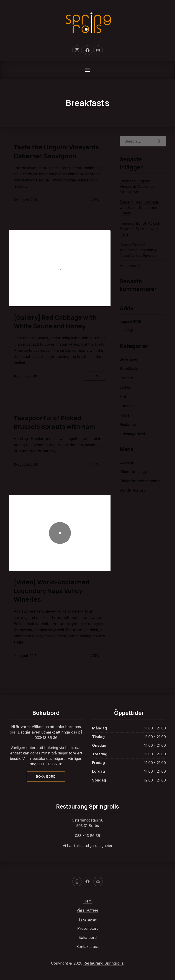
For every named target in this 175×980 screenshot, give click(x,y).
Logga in (127, 462)
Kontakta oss (87, 947)
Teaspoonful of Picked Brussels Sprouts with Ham (54, 422)
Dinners (126, 378)
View (95, 200)
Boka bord (46, 776)
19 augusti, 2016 (26, 200)
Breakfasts (129, 369)
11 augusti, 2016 (25, 376)
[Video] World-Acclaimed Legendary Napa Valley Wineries (52, 591)
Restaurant (129, 425)
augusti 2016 (130, 322)
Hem (87, 901)
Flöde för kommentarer (140, 481)
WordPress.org (133, 490)
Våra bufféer (87, 910)
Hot (123, 397)
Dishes (125, 387)
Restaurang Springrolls (103, 963)
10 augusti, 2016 (26, 464)
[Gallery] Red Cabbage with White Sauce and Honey (55, 322)
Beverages (129, 359)
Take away (87, 919)
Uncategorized (132, 434)
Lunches (127, 406)
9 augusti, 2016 (25, 656)
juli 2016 (127, 331)
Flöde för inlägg (133, 472)
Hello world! (130, 266)
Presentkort (87, 928)
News (125, 415)
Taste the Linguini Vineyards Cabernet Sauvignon (56, 151)
